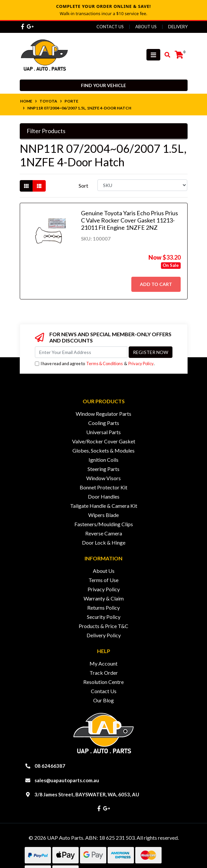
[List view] (39, 186)
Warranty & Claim (104, 598)
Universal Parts (103, 432)
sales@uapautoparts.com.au (67, 780)
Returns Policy (103, 608)
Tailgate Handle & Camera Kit (104, 506)
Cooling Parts (104, 423)
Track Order (104, 673)
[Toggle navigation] (153, 55)
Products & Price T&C (103, 626)
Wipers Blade (103, 515)
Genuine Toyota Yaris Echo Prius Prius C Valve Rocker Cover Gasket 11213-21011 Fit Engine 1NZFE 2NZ (129, 220)
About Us (146, 27)
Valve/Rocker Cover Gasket (104, 441)
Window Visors (103, 478)
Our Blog (103, 700)
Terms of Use (103, 580)
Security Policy (104, 617)
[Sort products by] (142, 185)
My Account (103, 663)
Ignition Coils (103, 460)
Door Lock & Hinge (104, 542)
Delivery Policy (104, 635)
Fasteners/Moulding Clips (104, 524)
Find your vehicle (103, 85)
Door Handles (104, 496)
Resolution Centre (103, 682)
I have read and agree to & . (95, 364)
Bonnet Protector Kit (103, 487)
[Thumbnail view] (26, 186)
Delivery (178, 27)
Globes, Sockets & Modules (103, 450)
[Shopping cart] (179, 55)
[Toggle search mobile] (165, 55)
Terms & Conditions (104, 364)
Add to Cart (156, 284)
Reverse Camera (104, 533)
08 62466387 (50, 766)
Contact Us (110, 27)
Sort (83, 186)
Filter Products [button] (46, 131)
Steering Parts (103, 469)
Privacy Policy (141, 364)
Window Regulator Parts (103, 414)
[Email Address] (81, 352)
